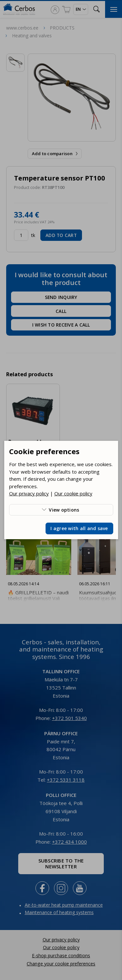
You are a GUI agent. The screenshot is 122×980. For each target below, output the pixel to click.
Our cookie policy (73, 493)
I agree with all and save (79, 528)
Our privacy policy (29, 493)
